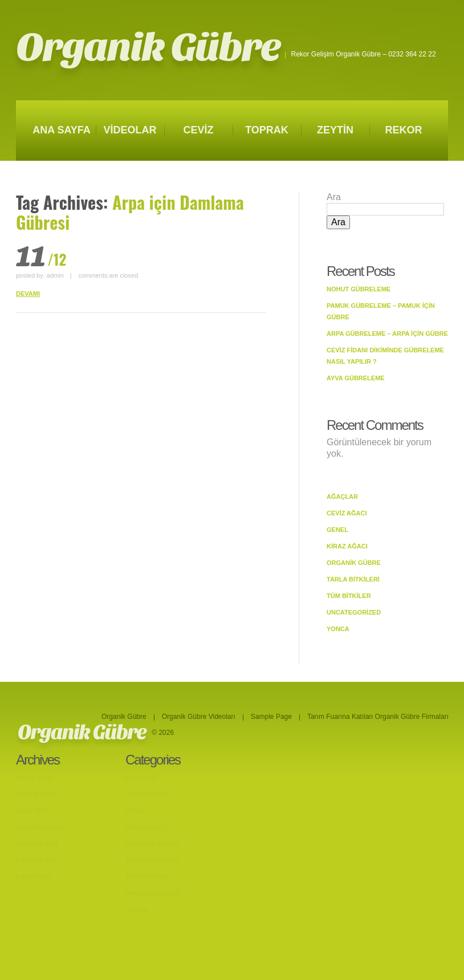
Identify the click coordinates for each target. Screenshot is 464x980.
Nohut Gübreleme (359, 289)
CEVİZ (198, 130)
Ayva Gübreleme (356, 378)
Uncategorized (354, 612)
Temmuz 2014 (37, 844)
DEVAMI (28, 294)
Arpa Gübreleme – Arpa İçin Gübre (387, 334)
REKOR (403, 130)
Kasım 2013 (34, 877)
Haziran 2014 (38, 860)
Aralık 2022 (36, 794)
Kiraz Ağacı (347, 546)
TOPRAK (267, 130)
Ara (334, 197)
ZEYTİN (335, 130)
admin (55, 275)
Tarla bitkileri (353, 579)
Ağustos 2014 (39, 827)
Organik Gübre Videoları (199, 717)
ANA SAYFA (62, 130)
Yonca (338, 629)
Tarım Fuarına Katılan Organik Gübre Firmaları (378, 717)
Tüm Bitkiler (349, 596)
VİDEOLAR (130, 130)
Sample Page (271, 717)
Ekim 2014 (32, 811)
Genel (337, 530)
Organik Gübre (148, 48)
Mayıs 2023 (33, 778)
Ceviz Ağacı (347, 513)
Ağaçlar (342, 497)
